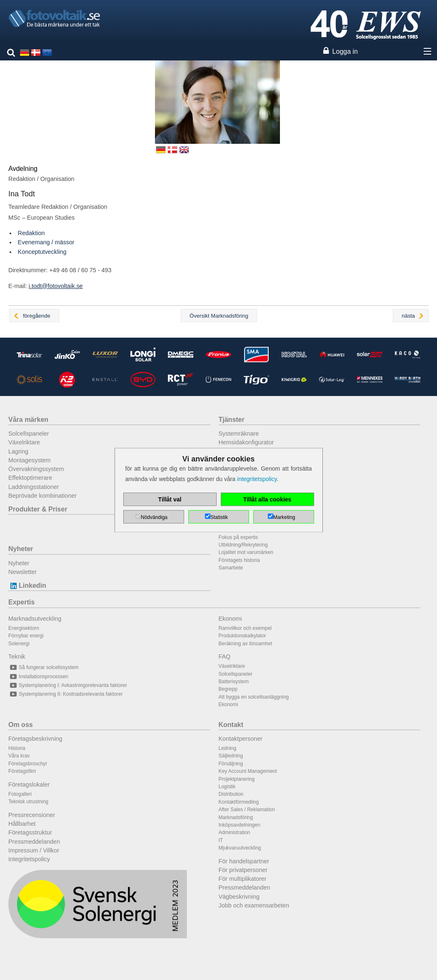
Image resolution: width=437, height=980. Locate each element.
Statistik (219, 517)
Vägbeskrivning (239, 897)
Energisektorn (24, 628)
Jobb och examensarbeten (254, 905)
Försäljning (231, 764)
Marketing (284, 517)
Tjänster (232, 420)
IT (221, 840)
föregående (37, 316)
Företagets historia (239, 560)
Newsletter (22, 572)
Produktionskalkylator (242, 636)
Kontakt (231, 725)
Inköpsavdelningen (240, 825)
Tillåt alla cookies (267, 499)
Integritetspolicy (29, 859)
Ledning (228, 748)
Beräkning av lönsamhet (246, 644)
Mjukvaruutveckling (240, 848)
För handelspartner (244, 861)
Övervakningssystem (36, 469)
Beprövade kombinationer (42, 496)
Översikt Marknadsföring (219, 316)
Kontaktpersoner (241, 739)
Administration (235, 832)
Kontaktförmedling (239, 802)
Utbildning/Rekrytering (243, 545)
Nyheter (21, 549)
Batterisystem (234, 682)
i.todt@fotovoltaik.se (56, 286)
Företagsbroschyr (28, 764)
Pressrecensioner (32, 815)
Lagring (18, 451)
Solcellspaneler (29, 434)
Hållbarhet (22, 824)
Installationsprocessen (38, 677)
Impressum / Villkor (34, 850)
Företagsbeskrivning (35, 739)
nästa (408, 316)
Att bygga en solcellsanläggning (254, 697)
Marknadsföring (236, 817)
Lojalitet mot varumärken (246, 552)
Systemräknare (239, 434)
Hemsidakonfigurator (246, 442)
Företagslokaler (29, 785)
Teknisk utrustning (28, 802)
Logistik (227, 787)
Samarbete (231, 568)
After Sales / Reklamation (247, 810)
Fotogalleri (20, 794)
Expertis (21, 602)
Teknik (17, 657)
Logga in (345, 51)
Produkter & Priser (38, 509)
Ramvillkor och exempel (245, 628)
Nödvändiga (154, 517)
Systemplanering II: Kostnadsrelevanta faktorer (65, 694)
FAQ (225, 657)
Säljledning (231, 756)
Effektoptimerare (30, 478)
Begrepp (228, 689)
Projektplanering (237, 779)
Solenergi (19, 644)
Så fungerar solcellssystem (43, 667)
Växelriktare (24, 442)
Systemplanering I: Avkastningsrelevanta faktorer (68, 685)
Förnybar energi (26, 636)
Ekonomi (230, 619)
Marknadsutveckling (35, 619)
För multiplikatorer (243, 879)
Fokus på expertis (238, 537)
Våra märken (28, 420)
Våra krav (19, 756)
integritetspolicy (257, 479)
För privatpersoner (243, 870)
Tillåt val (170, 499)
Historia (17, 748)
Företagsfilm (22, 771)
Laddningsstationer (34, 487)
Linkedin (27, 585)
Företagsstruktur (30, 832)
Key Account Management (248, 771)
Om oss (21, 725)
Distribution (231, 794)
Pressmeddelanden (34, 842)
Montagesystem (30, 460)
